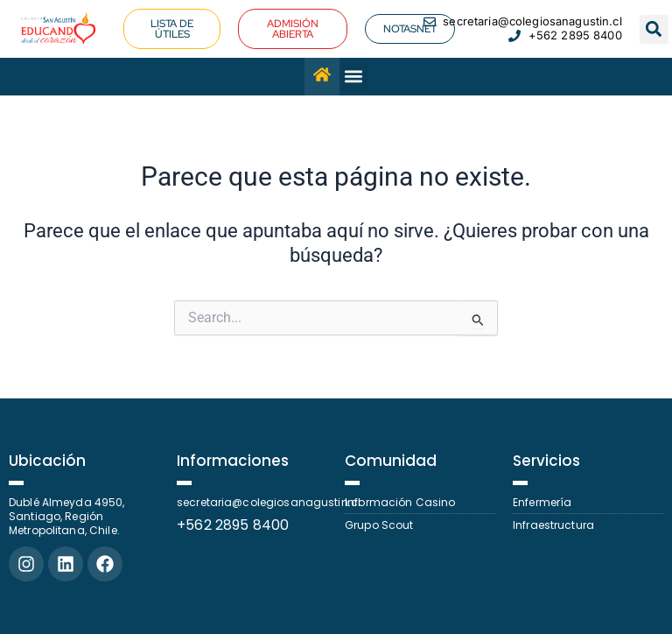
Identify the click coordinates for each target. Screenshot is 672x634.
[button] (654, 29)
